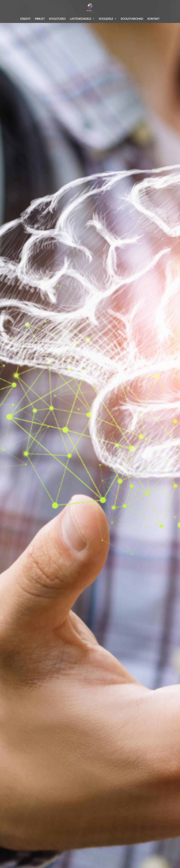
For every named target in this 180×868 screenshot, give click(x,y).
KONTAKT (153, 19)
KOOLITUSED (57, 19)
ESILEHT (25, 19)
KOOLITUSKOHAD (132, 19)
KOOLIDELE (106, 19)
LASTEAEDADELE (81, 19)
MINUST (40, 19)
